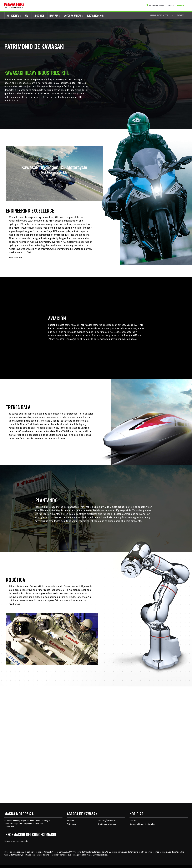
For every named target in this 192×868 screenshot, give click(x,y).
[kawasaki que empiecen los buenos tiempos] (14, 6)
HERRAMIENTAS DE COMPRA (161, 15)
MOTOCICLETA (14, 16)
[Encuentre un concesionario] (161, 6)
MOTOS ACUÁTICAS (73, 16)
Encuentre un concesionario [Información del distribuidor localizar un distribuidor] (16, 841)
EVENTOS (181, 15)
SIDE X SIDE (39, 16)
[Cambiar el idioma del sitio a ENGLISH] (181, 6)
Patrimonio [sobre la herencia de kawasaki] (72, 824)
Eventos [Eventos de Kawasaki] (133, 820)
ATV (27, 16)
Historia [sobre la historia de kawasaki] (70, 820)
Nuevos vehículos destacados (142, 824)
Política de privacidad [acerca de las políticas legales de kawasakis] (107, 824)
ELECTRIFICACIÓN (95, 16)
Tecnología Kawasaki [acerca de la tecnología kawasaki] (107, 820)
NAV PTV (55, 16)
